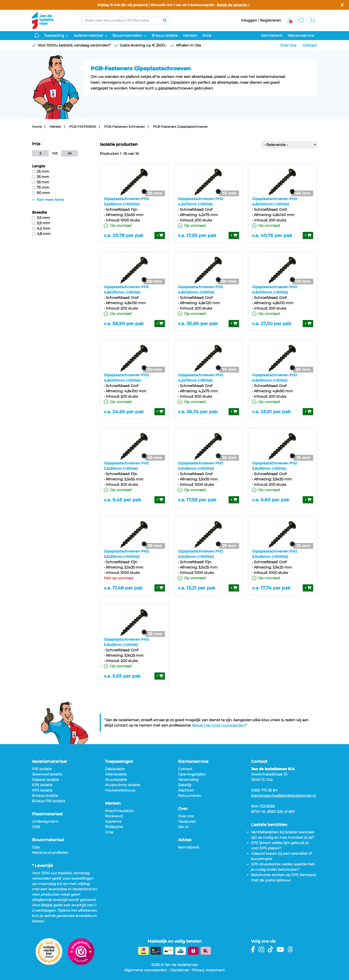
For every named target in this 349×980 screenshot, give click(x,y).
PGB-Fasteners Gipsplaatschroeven (180, 127)
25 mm (41, 171)
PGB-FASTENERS (83, 127)
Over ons (288, 45)
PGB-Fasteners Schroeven (125, 127)
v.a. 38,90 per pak (124, 324)
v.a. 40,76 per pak (272, 235)
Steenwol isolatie (47, 774)
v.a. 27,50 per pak (272, 324)
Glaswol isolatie (46, 780)
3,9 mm (41, 223)
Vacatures (187, 821)
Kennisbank (272, 35)
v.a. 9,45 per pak (122, 500)
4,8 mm (41, 234)
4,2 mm (41, 228)
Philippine (114, 827)
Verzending (188, 780)
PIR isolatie (42, 769)
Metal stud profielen (50, 853)
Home (37, 127)
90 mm (41, 193)
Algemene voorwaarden (146, 970)
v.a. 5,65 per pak (122, 676)
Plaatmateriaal (47, 814)
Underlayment (45, 821)
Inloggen (249, 20)
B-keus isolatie (165, 35)
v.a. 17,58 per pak (197, 500)
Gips (36, 847)
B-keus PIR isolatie (49, 801)
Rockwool (114, 816)
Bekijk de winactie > (233, 5)
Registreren (271, 20)
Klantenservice (301, 35)
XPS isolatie (42, 790)
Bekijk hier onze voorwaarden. (219, 725)
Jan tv (183, 827)
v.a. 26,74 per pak (198, 412)
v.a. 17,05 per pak (197, 235)
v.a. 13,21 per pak (197, 588)
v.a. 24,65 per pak (124, 412)
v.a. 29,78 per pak (124, 235)
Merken (190, 35)
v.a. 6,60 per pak (271, 500)
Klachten (186, 790)
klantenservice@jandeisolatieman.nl (283, 796)
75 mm (41, 187)
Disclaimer (180, 970)
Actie (207, 35)
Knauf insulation (120, 811)
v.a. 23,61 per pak (271, 412)
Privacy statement (208, 970)
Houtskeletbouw (120, 790)
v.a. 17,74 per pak (271, 588)
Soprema (113, 821)
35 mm (41, 177)
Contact (310, 45)
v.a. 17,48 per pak (123, 588)
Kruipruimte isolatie (123, 785)
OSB (36, 827)
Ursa (109, 832)
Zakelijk (185, 785)
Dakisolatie (115, 769)
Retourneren (190, 796)
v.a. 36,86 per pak (198, 324)
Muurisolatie (116, 780)
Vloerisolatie (116, 774)
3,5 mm (41, 218)
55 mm (41, 182)
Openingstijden (192, 774)
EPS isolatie (42, 785)
